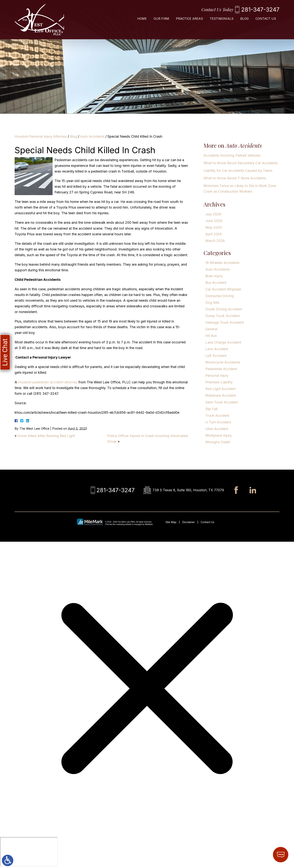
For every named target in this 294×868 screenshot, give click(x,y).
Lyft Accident (216, 356)
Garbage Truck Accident (225, 322)
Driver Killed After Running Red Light (46, 436)
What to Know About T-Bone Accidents (235, 178)
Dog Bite (212, 303)
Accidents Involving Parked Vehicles (232, 155)
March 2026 (215, 241)
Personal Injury (217, 376)
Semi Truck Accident (222, 402)
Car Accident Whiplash (223, 289)
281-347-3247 (260, 9)
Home (142, 19)
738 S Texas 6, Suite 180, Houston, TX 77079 (188, 490)
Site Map (171, 522)
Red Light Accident (220, 389)
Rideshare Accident (221, 395)
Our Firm (161, 19)
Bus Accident (216, 283)
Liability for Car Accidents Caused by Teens (238, 171)
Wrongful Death (218, 442)
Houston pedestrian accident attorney (48, 382)
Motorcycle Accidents (223, 362)
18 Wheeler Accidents (222, 263)
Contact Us (266, 19)
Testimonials (222, 19)
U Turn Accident (218, 422)
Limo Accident (217, 349)
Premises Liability (219, 382)
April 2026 (214, 234)
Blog (244, 19)
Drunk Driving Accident (224, 309)
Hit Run (211, 336)
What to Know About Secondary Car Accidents (241, 163)
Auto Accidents (92, 136)
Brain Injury (214, 276)
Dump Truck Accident (223, 316)
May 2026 (214, 227)
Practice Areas (189, 19)
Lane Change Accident (223, 342)
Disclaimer (189, 522)
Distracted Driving (220, 296)
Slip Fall (211, 409)
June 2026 (214, 221)
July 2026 (213, 214)
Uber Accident (217, 429)
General (211, 329)
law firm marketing (117, 524)
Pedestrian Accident (221, 369)
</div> (29, 852)
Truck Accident (217, 416)
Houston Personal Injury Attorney (41, 136)
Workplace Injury (219, 435)
